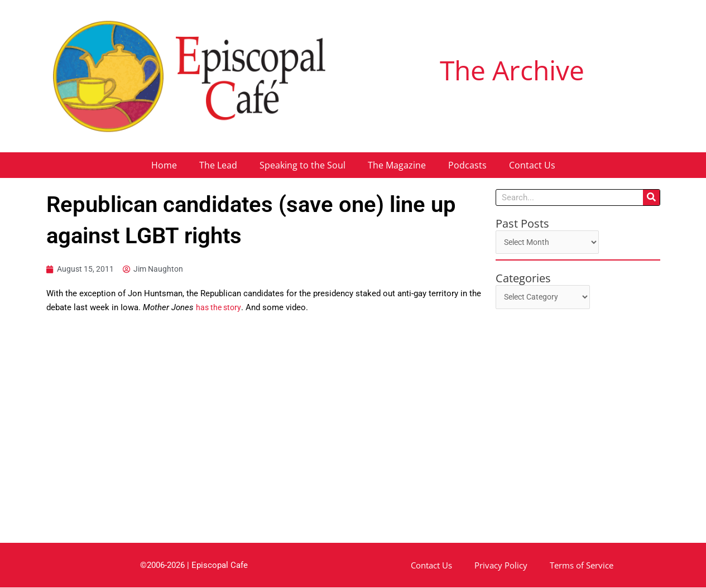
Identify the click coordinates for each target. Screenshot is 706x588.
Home (164, 165)
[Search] (651, 197)
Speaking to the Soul (302, 165)
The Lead (218, 165)
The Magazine (397, 165)
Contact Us (532, 165)
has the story (220, 308)
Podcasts (467, 165)
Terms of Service (582, 566)
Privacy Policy (501, 566)
